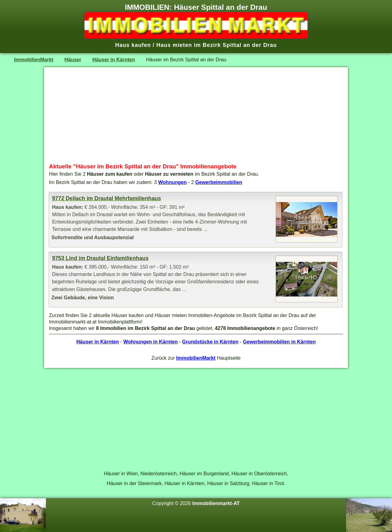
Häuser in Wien (121, 473)
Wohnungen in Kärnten (151, 342)
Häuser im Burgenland (204, 473)
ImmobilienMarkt (34, 59)
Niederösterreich (159, 473)
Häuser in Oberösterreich (259, 473)
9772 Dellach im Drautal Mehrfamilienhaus (106, 198)
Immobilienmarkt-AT (216, 503)
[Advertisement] (196, 115)
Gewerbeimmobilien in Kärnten (279, 342)
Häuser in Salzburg (228, 483)
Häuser (73, 59)
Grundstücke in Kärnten (210, 342)
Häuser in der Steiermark (134, 483)
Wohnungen (173, 182)
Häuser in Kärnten (114, 59)
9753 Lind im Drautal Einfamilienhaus (100, 258)
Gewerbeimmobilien (219, 182)
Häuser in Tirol (268, 483)
